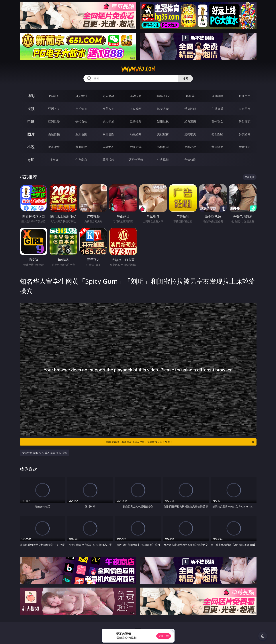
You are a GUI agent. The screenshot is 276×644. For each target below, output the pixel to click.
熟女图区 (217, 134)
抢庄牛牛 (245, 96)
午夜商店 (81, 160)
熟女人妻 (163, 109)
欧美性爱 (136, 121)
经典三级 (190, 121)
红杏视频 (163, 160)
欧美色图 (108, 134)
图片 (31, 134)
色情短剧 (190, 160)
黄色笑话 (217, 147)
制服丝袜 (163, 121)
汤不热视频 (136, 160)
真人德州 (81, 96)
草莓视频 (108, 160)
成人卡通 (108, 121)
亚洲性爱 (54, 121)
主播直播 (217, 109)
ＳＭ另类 (245, 109)
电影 (31, 121)
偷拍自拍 (81, 121)
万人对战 (108, 96)
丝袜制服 (190, 109)
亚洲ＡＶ (54, 109)
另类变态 (245, 121)
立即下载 (164, 636)
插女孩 (54, 160)
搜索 (185, 78)
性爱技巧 (245, 147)
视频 (31, 109)
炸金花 (190, 96)
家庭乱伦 (81, 147)
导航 (31, 160)
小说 (31, 147)
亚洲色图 (81, 134)
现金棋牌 (217, 96)
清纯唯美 (190, 134)
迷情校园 (163, 147)
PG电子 (54, 96)
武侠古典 (136, 147)
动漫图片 (136, 134)
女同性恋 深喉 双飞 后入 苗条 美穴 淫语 (45, 453)
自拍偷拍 (81, 109)
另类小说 (190, 147)
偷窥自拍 (54, 134)
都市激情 (54, 147)
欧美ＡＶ (108, 109)
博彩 (31, 96)
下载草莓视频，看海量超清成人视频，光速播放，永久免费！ (179, 442)
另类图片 (245, 134)
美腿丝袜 (163, 134)
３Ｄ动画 (136, 109)
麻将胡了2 (163, 96)
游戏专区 (136, 96)
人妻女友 (108, 147)
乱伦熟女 (217, 121)
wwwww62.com (138, 69)
